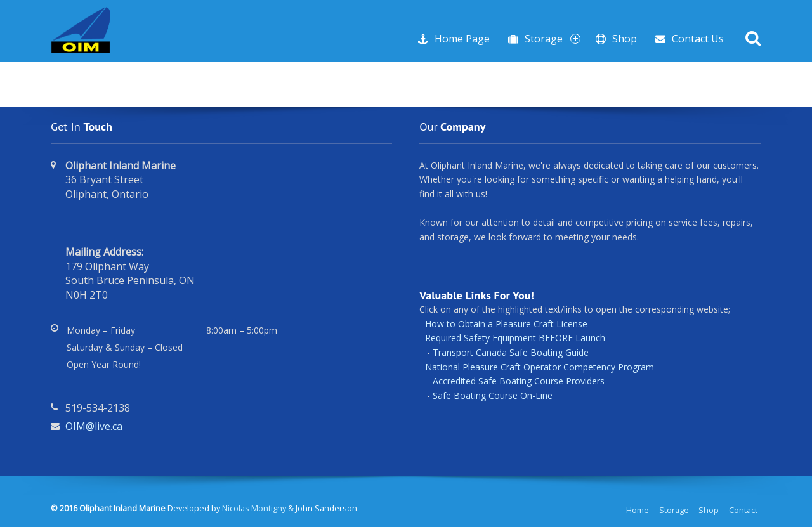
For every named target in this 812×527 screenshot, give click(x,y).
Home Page (462, 39)
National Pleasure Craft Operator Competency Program (540, 367)
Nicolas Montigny (254, 508)
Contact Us (698, 39)
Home (638, 510)
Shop (625, 39)
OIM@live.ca (94, 426)
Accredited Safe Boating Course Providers (519, 381)
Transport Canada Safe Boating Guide (511, 352)
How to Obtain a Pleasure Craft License (506, 324)
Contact (743, 510)
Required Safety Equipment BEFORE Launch (515, 338)
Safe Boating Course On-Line (493, 395)
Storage (553, 39)
